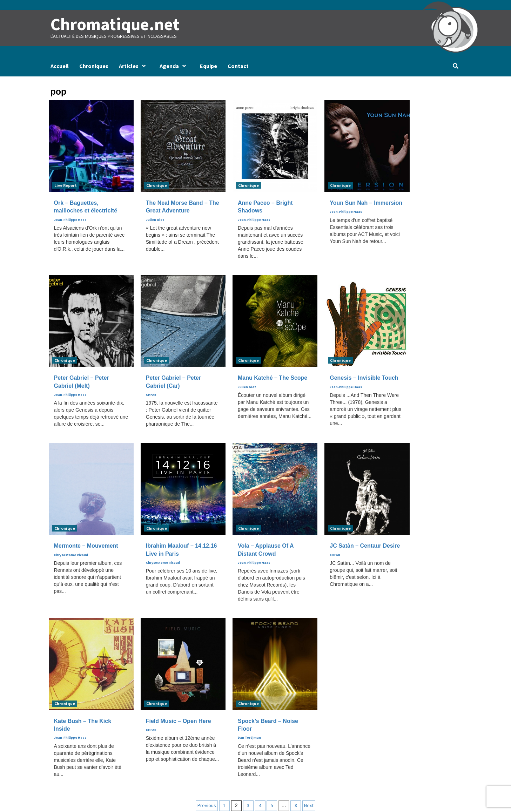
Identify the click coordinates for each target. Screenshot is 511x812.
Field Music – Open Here (179, 721)
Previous (207, 805)
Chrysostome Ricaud (71, 555)
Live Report (66, 185)
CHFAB (151, 395)
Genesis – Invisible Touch (364, 378)
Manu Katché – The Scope (273, 378)
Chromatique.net (114, 24)
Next (309, 805)
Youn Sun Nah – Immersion (366, 203)
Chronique (157, 185)
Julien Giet (155, 220)
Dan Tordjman (249, 738)
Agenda (174, 66)
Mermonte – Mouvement (86, 546)
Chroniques (94, 66)
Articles (134, 66)
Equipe (209, 66)
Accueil (60, 66)
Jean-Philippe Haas (70, 220)
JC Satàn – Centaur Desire (365, 546)
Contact (238, 66)
